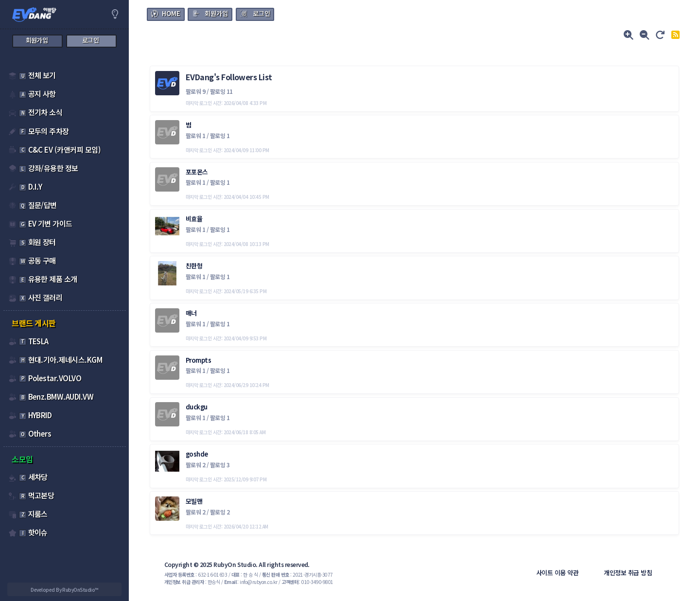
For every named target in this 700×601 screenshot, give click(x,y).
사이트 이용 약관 (557, 573)
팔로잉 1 (220, 135)
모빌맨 (194, 501)
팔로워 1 (196, 135)
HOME (171, 13)
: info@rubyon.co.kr (251, 582)
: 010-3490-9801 (307, 582)
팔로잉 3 (220, 465)
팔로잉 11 (221, 91)
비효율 (194, 219)
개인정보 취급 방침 (628, 573)
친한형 (194, 266)
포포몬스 (197, 172)
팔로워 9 (196, 91)
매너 (191, 313)
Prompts (198, 360)
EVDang (200, 77)
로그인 (262, 13)
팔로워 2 (196, 465)
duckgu (197, 407)
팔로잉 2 (220, 512)
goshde (197, 454)
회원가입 (216, 13)
